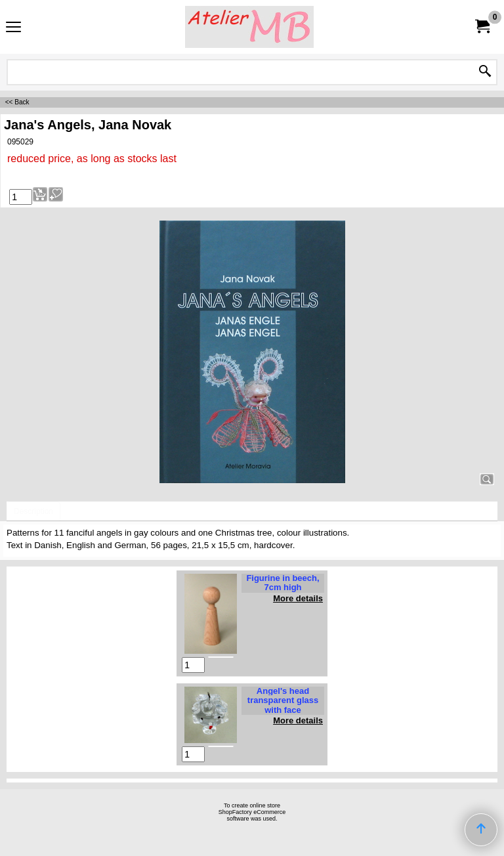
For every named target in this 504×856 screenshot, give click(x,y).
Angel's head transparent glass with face (283, 700)
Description (33, 511)
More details (298, 598)
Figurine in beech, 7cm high (283, 583)
